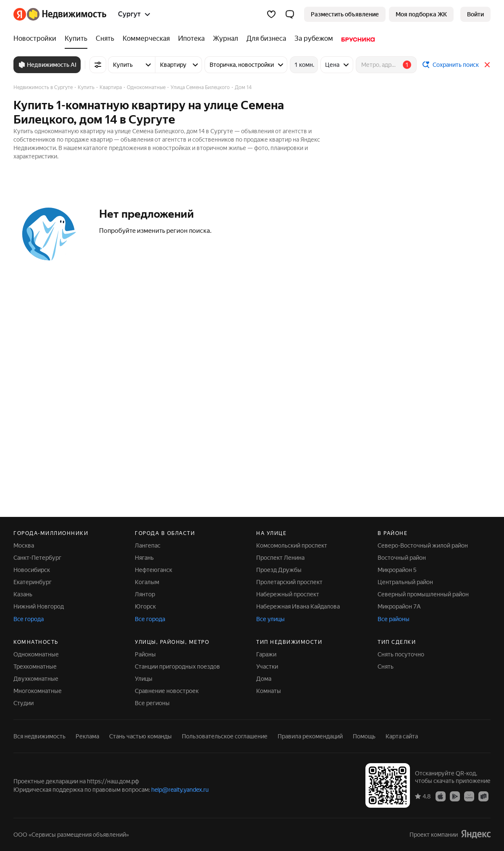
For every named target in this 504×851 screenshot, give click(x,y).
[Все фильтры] (98, 65)
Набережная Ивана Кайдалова (298, 606)
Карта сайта (402, 736)
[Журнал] (226, 39)
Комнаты (269, 691)
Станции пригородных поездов (177, 667)
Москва (24, 545)
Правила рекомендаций (310, 736)
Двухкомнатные (36, 679)
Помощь (364, 736)
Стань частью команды (140, 736)
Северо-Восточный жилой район (423, 545)
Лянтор (145, 594)
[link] (475, 14)
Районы (145, 654)
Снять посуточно (401, 654)
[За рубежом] (314, 39)
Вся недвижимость (39, 736)
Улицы (144, 679)
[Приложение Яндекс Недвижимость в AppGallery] (469, 796)
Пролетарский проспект (289, 582)
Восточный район (402, 558)
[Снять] (105, 39)
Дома (264, 679)
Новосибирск (32, 570)
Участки (267, 667)
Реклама (87, 736)
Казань (23, 594)
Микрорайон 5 (397, 570)
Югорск (145, 606)
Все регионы (152, 703)
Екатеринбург (33, 582)
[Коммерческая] (146, 39)
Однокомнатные (36, 654)
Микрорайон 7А (399, 606)
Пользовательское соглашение (225, 736)
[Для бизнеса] (266, 39)
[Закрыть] (487, 65)
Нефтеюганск (154, 570)
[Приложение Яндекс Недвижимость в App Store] (441, 796)
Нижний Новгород (39, 606)
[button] (290, 14)
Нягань (144, 558)
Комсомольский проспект (292, 545)
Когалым (147, 582)
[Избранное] (271, 14)
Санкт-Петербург (37, 558)
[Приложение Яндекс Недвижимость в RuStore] (483, 796)
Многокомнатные (38, 691)
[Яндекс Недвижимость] (67, 14)
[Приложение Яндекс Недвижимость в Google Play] (455, 796)
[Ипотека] (191, 39)
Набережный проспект (288, 594)
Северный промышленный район (423, 594)
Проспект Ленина (280, 558)
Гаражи (266, 654)
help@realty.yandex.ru (180, 790)
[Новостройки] (37, 39)
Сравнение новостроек (167, 691)
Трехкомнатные (35, 667)
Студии (24, 703)
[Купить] (76, 39)
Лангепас (148, 545)
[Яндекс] (20, 14)
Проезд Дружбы (279, 570)
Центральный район (405, 582)
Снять (386, 667)
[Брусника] (356, 39)
